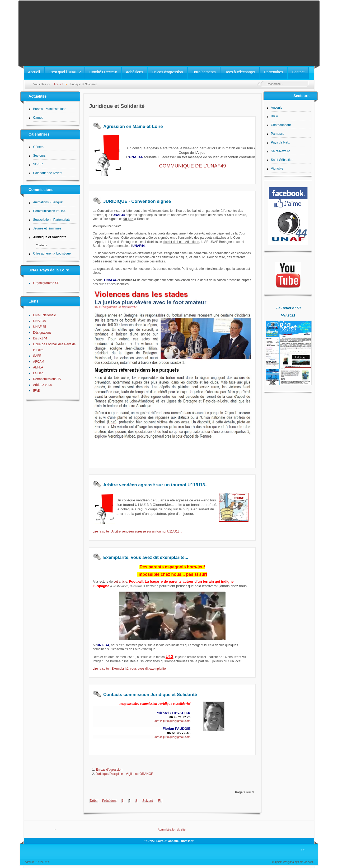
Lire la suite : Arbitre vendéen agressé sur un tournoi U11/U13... (137, 531)
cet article (120, 582)
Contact (298, 72)
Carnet (38, 118)
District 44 (40, 338)
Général (39, 147)
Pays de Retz (280, 142)
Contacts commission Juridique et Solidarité (150, 695)
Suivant (148, 801)
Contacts (41, 245)
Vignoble (277, 169)
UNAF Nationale (44, 315)
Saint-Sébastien (282, 160)
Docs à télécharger (240, 72)
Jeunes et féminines (47, 228)
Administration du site (172, 829)
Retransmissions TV (47, 379)
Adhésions (134, 72)
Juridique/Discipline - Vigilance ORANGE (124, 774)
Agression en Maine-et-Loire (133, 126)
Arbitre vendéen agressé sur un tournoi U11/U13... (156, 485)
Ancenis (277, 108)
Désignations (42, 333)
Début (94, 801)
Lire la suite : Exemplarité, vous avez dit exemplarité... (131, 669)
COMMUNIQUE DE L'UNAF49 (192, 166)
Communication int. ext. (50, 211)
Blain (274, 116)
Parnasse (278, 134)
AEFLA (38, 367)
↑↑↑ (303, 850)
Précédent (109, 801)
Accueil (34, 72)
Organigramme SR (46, 283)
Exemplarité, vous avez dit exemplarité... (146, 557)
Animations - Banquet (48, 202)
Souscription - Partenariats (52, 220)
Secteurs (39, 156)
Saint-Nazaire (281, 151)
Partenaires (274, 72)
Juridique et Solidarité (50, 237)
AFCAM (39, 362)
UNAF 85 (39, 327)
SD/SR (38, 164)
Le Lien (38, 373)
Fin (160, 801)
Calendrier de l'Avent (48, 173)
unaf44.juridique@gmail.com (172, 721)
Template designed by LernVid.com (292, 862)
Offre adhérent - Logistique (52, 253)
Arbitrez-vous (42, 385)
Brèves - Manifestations (50, 109)
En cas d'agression (167, 72)
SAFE (37, 356)
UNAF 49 (39, 321)
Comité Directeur (103, 72)
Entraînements (204, 72)
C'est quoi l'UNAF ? (65, 72)
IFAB (36, 391)
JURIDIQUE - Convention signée (137, 201)
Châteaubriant (281, 125)
